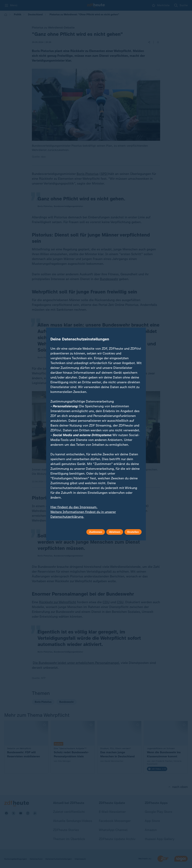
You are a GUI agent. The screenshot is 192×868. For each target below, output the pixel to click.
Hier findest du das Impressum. (74, 507)
